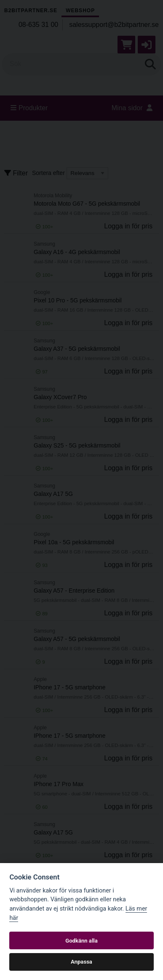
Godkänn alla (81, 941)
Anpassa (81, 962)
